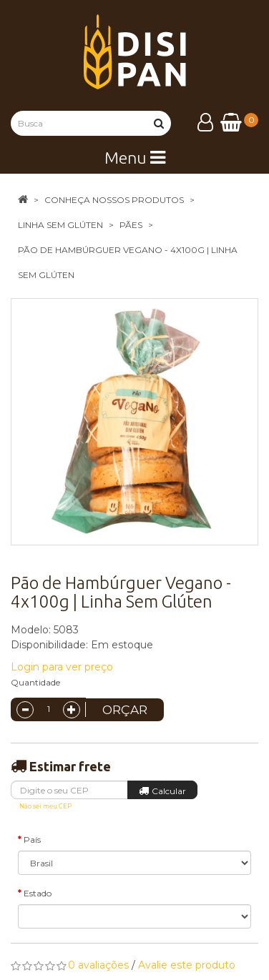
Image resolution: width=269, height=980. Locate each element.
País (32, 840)
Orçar (125, 710)
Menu (135, 158)
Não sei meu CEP (45, 806)
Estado (38, 893)
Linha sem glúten (60, 225)
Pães (131, 225)
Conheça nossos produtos (114, 200)
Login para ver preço (62, 667)
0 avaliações (98, 965)
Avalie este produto (187, 965)
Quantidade (35, 682)
